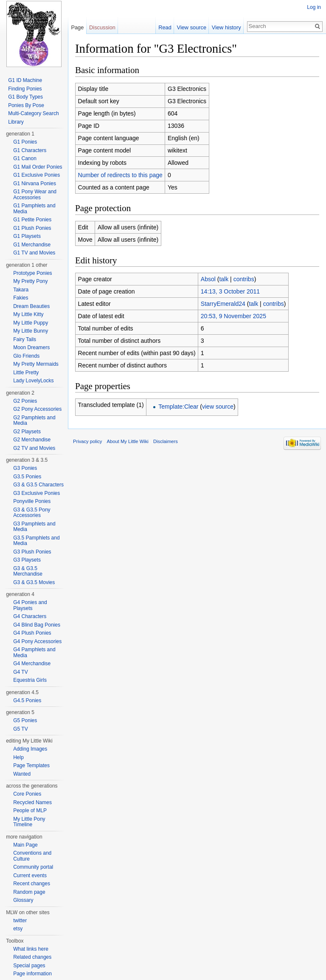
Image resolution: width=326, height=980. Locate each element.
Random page (29, 892)
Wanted (22, 774)
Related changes (32, 957)
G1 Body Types (25, 97)
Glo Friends (26, 356)
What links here (31, 949)
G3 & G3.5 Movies (34, 582)
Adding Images (30, 749)
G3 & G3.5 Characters (38, 485)
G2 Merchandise (32, 440)
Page (77, 27)
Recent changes (32, 884)
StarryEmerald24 (223, 304)
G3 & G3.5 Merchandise (28, 571)
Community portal (33, 867)
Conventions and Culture (32, 856)
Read (165, 27)
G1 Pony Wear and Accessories (35, 195)
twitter (20, 921)
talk (224, 279)
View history (226, 27)
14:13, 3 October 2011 (230, 291)
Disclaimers (166, 441)
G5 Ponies (25, 720)
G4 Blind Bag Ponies (37, 625)
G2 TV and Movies (34, 448)
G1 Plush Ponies (32, 228)
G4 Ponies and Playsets (30, 605)
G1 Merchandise (32, 245)
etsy (18, 929)
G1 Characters (30, 150)
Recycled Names (32, 802)
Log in (314, 7)
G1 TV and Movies (34, 253)
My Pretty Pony (30, 281)
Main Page (25, 845)
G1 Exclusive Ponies (37, 175)
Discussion (102, 27)
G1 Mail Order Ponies (38, 167)
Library (16, 122)
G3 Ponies (25, 468)
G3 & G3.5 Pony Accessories (32, 513)
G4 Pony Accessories (37, 641)
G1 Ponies (25, 142)
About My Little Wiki (128, 441)
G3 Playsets (27, 560)
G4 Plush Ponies (32, 633)
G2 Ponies (25, 401)
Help (18, 757)
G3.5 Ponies (27, 477)
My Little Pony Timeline (29, 822)
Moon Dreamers (31, 347)
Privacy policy (87, 441)
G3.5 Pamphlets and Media (36, 541)
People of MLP (30, 811)
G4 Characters (30, 616)
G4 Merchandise (32, 664)
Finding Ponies (25, 89)
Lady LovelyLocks (33, 381)
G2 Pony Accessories (37, 409)
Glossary (23, 900)
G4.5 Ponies (27, 700)
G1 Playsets (27, 236)
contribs (244, 279)
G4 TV (20, 672)
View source (192, 27)
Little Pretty (26, 373)
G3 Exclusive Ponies (37, 493)
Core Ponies (27, 794)
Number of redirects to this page (120, 175)
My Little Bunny (31, 331)
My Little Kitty (28, 314)
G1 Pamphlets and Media (34, 209)
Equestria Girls (30, 680)
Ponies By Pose (26, 105)
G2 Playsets (27, 432)
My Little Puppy (31, 323)
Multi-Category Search (33, 113)
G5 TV (20, 729)
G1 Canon (25, 158)
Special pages (29, 966)
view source (218, 407)
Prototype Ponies (32, 273)
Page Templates (31, 765)
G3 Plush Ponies (32, 552)
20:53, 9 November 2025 (233, 316)
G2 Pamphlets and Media (34, 421)
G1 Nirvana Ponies (35, 184)
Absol (208, 279)
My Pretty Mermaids (36, 364)
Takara (21, 290)
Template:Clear (178, 407)
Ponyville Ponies (32, 501)
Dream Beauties (31, 306)
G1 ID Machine (25, 80)
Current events (30, 876)
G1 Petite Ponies (32, 220)
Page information (32, 974)
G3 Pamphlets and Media (34, 527)
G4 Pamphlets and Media (34, 652)
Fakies (21, 298)
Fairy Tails (25, 339)
